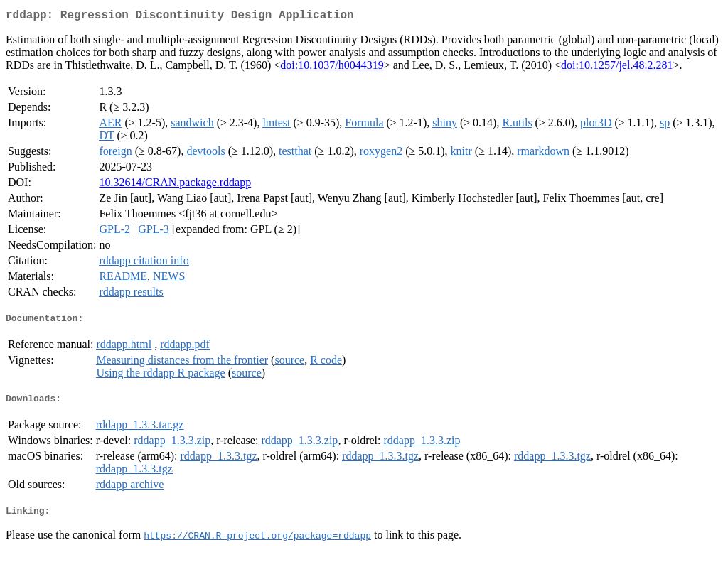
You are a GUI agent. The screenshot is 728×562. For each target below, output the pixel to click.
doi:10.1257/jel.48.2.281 (617, 68)
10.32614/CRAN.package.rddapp (175, 185)
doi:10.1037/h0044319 (332, 68)
